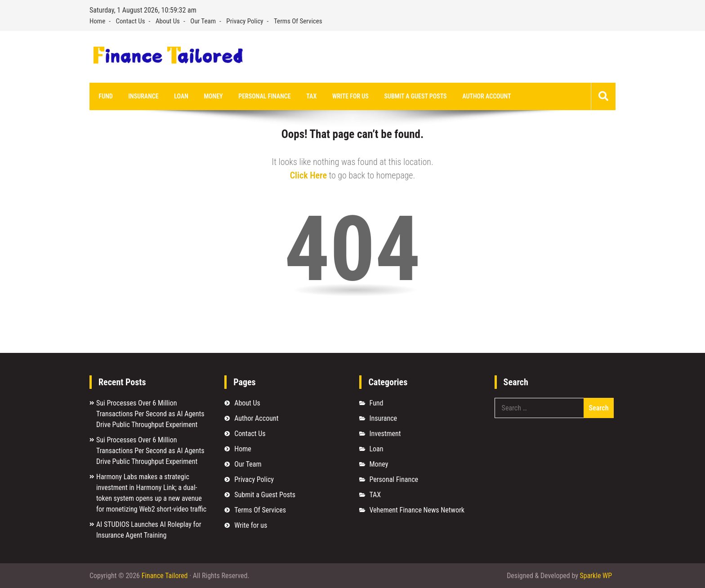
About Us (168, 21)
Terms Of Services (298, 21)
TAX (309, 96)
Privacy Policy (245, 21)
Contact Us (131, 21)
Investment (385, 434)
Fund (105, 96)
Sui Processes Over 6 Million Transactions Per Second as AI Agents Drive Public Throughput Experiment (150, 414)
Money (212, 96)
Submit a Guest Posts (412, 96)
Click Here (308, 175)
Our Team (203, 21)
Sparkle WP (596, 576)
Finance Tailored (165, 576)
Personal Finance (263, 96)
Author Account (482, 96)
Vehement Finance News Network (417, 510)
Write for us (347, 96)
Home (97, 21)
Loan (180, 96)
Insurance (143, 96)
